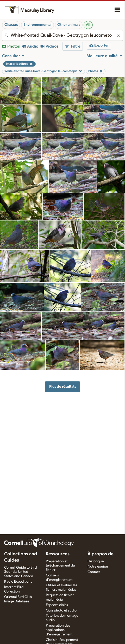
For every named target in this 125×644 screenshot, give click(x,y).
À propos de (101, 554)
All (88, 25)
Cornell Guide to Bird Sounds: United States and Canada (20, 572)
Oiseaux (11, 25)
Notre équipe (98, 567)
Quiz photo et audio (61, 610)
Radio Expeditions (18, 582)
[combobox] (63, 35)
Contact (94, 572)
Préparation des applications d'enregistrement (59, 630)
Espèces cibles (57, 605)
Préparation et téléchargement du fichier (60, 566)
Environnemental (37, 25)
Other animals (69, 25)
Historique (96, 561)
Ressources (58, 554)
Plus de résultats (63, 386)
